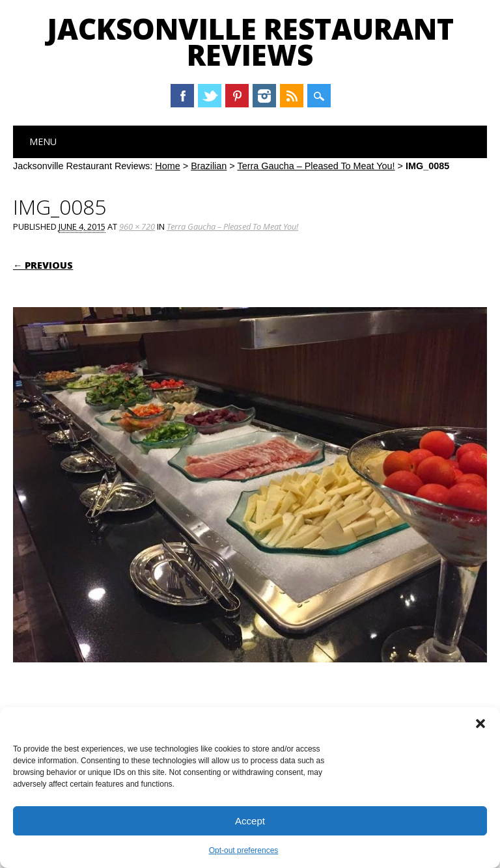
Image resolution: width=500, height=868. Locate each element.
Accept (250, 821)
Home (167, 166)
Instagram (264, 96)
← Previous (43, 265)
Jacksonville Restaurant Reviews (250, 42)
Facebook (182, 96)
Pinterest (237, 96)
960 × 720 (137, 226)
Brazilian (209, 166)
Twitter (210, 96)
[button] (480, 724)
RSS (292, 96)
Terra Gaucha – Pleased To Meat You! (316, 166)
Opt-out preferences (244, 850)
